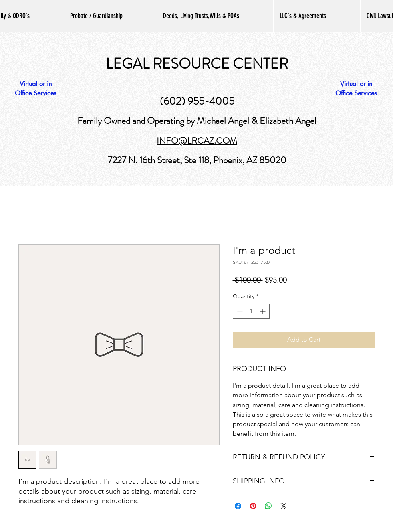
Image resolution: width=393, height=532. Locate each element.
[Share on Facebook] (238, 506)
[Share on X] (284, 506)
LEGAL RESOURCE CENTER (197, 64)
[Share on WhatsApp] (268, 506)
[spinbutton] (251, 311)
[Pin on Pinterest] (253, 506)
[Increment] (263, 311)
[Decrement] (239, 311)
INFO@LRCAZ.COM (197, 141)
